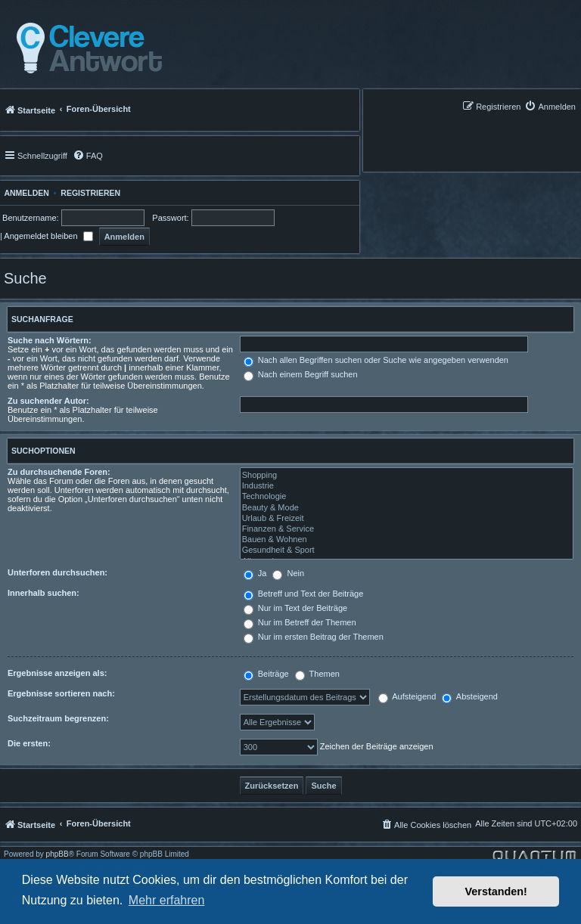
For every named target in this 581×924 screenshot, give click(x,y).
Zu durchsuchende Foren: (59, 472)
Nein (288, 573)
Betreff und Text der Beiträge (304, 594)
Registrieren (90, 193)
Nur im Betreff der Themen (300, 622)
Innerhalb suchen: (43, 593)
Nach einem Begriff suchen (301, 374)
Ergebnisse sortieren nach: (61, 693)
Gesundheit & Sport (407, 550)
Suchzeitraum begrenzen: (58, 718)
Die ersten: (29, 743)
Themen (317, 674)
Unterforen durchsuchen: (57, 572)
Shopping (407, 476)
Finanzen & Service (407, 529)
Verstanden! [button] (496, 891)
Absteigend (470, 696)
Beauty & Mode (407, 508)
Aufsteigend (407, 696)
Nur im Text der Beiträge (295, 608)
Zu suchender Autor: (48, 401)
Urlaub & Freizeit (407, 519)
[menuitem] (550, 106)
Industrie (407, 486)
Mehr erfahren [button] (167, 900)
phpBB (57, 854)
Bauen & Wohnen (407, 540)
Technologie (407, 497)
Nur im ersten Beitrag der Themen (314, 637)
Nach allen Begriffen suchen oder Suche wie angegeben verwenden (376, 360)
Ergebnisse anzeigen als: (57, 673)
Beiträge (266, 674)
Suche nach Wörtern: (50, 340)
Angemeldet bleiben (48, 236)
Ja (255, 573)
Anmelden (25, 193)
